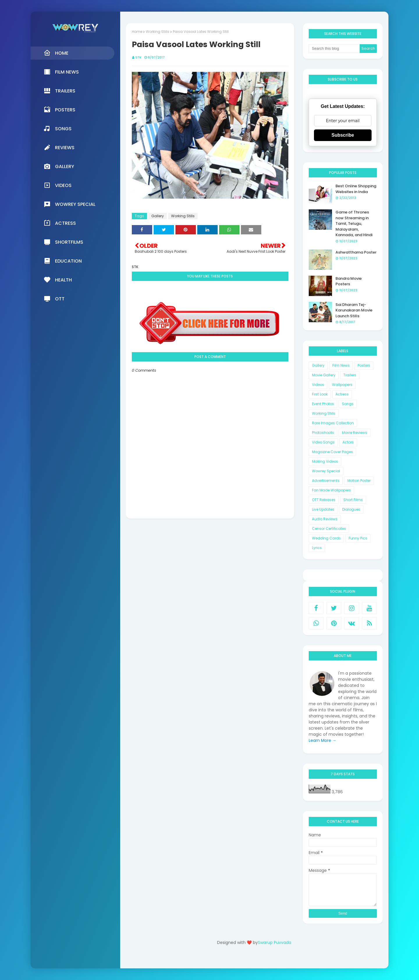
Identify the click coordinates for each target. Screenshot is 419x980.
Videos (318, 385)
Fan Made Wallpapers (331, 490)
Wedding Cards (326, 538)
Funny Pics (358, 538)
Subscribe (343, 135)
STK (138, 57)
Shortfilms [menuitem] (63, 242)
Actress (342, 394)
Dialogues (351, 509)
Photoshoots (323, 433)
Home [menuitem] (56, 53)
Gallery (158, 216)
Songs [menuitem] (58, 129)
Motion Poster (359, 481)
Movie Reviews (355, 433)
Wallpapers (342, 385)
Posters (364, 365)
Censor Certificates (329, 529)
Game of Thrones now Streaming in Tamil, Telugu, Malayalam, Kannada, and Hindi (354, 223)
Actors (348, 442)
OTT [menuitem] (54, 299)
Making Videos (325, 461)
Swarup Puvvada (275, 942)
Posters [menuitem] (60, 110)
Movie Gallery (324, 375)
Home (137, 32)
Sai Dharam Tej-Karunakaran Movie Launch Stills (354, 310)
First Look (320, 394)
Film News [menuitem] (61, 72)
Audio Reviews (325, 519)
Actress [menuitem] (60, 223)
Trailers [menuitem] (60, 91)
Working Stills (158, 32)
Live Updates (323, 509)
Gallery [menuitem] (59, 166)
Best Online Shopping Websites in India (356, 189)
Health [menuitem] (58, 280)
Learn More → (323, 740)
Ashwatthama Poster (356, 252)
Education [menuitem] (63, 261)
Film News (341, 365)
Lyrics (317, 548)
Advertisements (326, 481)
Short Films (353, 500)
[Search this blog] (334, 49)
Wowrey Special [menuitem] (70, 204)
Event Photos (323, 404)
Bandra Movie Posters (349, 281)
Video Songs (323, 442)
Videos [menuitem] (58, 185)
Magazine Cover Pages (332, 452)
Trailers (350, 375)
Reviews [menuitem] (59, 147)
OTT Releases (324, 500)
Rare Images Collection (333, 423)
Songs (348, 404)
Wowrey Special (326, 471)
